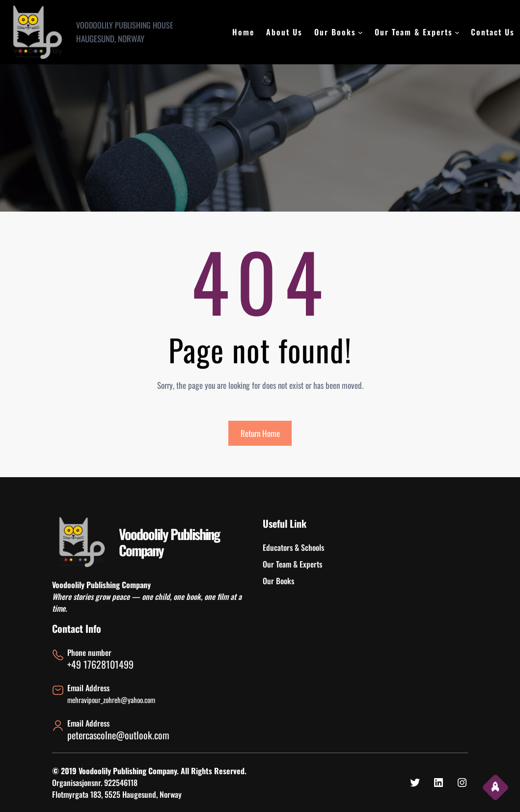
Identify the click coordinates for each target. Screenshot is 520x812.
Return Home (260, 433)
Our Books (335, 32)
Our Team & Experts (414, 32)
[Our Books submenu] (360, 32)
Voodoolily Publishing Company (169, 542)
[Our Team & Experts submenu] (457, 32)
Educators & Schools (293, 547)
